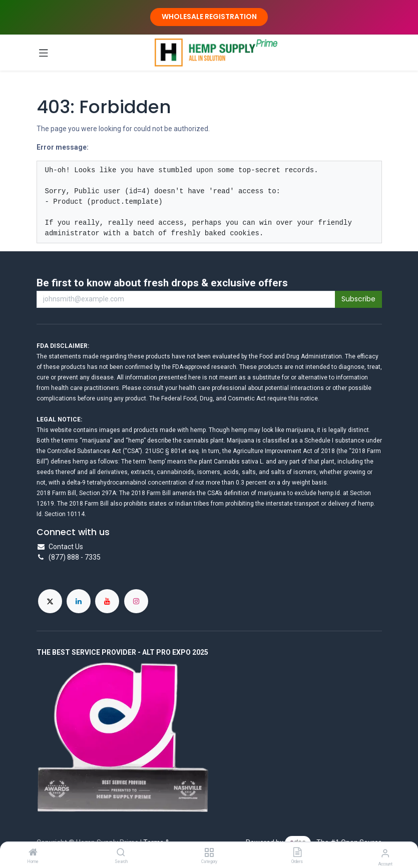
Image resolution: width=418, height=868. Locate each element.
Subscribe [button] (358, 299)
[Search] (121, 853)
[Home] (33, 853)
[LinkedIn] (79, 601)
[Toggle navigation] (44, 53)
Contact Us (66, 547)
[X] (50, 601)
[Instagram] (136, 601)
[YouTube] (107, 601)
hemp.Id (329, 493)
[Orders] (297, 853)
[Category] (209, 853)
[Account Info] (385, 853)
